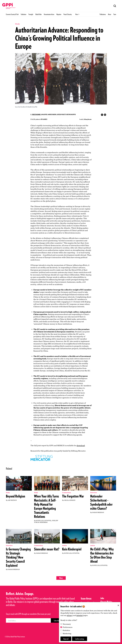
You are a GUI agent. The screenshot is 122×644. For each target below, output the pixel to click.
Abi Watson (12, 500)
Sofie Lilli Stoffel (44, 521)
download (81, 445)
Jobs (102, 598)
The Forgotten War (73, 496)
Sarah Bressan (98, 512)
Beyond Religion (16, 496)
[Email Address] (28, 620)
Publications (103, 14)
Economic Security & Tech (12, 14)
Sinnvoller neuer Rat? (47, 549)
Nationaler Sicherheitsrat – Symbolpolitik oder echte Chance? (101, 502)
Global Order (38, 14)
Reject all (66, 639)
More (61, 578)
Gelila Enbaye (70, 500)
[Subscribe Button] (56, 620)
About (110, 14)
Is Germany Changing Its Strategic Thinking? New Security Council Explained (18, 557)
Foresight (31, 14)
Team (115, 14)
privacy (70, 615)
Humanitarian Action (49, 14)
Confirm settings (80, 639)
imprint (80, 615)
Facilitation (24, 14)
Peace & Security (68, 14)
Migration (59, 14)
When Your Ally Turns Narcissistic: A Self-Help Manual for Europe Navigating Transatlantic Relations (47, 506)
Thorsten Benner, (36, 115)
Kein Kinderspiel (72, 549)
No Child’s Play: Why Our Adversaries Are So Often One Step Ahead (102, 555)
